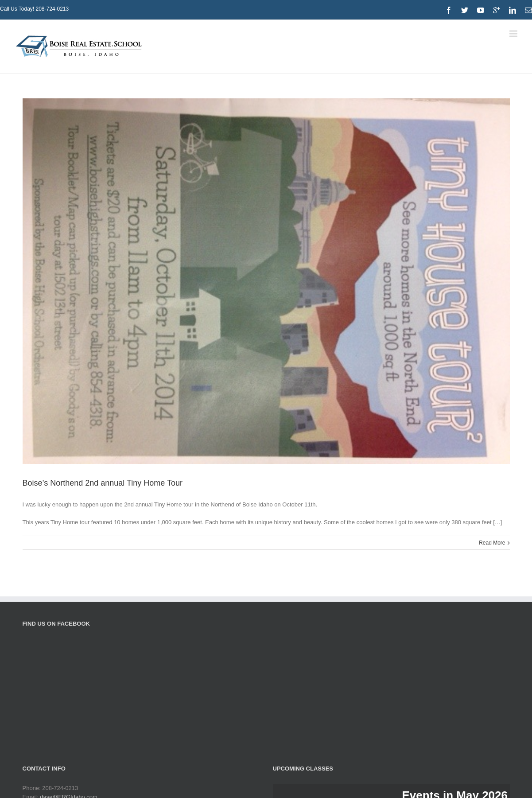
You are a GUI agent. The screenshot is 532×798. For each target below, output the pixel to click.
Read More (492, 543)
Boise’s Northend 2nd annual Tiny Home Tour (103, 483)
